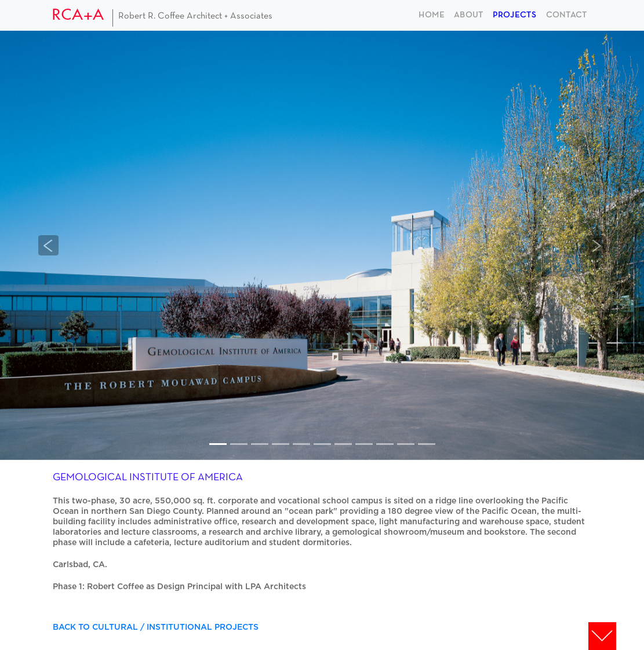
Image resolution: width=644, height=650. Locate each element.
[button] (48, 245)
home (432, 15)
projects (515, 15)
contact (567, 15)
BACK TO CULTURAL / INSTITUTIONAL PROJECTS (156, 627)
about (469, 15)
